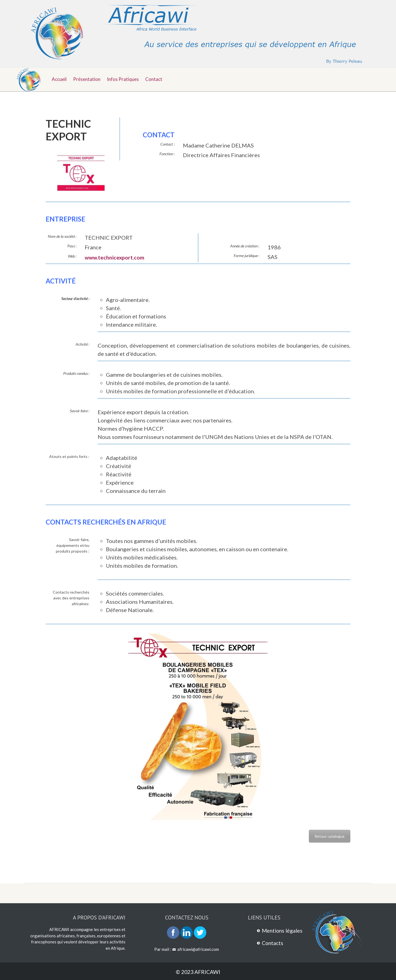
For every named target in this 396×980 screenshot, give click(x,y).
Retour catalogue (330, 836)
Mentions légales (283, 930)
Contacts (273, 943)
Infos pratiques (125, 79)
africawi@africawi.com (198, 949)
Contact (157, 79)
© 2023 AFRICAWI (198, 972)
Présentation (88, 79)
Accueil (60, 79)
